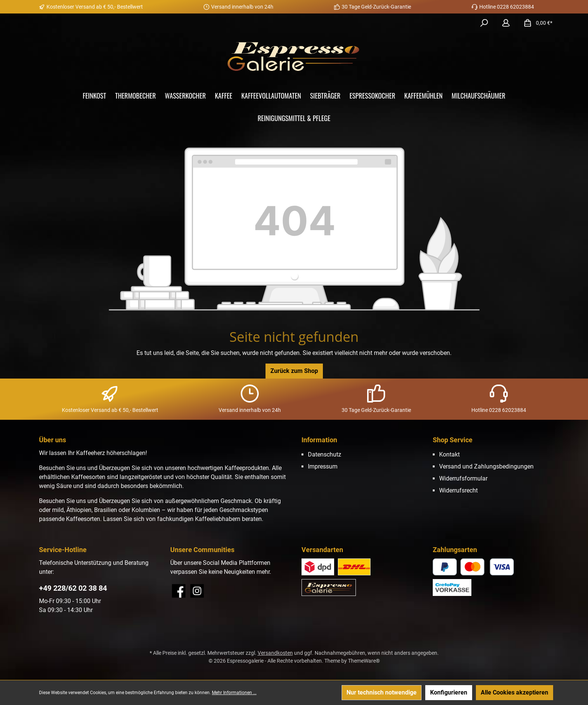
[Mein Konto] (506, 23)
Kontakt (449, 454)
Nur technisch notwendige (382, 692)
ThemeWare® (364, 661)
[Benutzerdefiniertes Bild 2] (318, 567)
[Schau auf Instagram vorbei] (197, 591)
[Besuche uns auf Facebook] (179, 591)
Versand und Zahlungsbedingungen (486, 466)
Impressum (323, 466)
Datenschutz (325, 454)
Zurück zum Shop (294, 371)
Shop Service (453, 440)
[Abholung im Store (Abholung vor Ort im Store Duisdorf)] (329, 587)
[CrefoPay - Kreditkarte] (487, 567)
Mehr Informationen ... (234, 693)
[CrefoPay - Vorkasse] (452, 587)
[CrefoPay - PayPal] (445, 567)
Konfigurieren (449, 692)
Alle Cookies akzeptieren (514, 692)
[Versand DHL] (354, 567)
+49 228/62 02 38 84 (73, 588)
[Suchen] (484, 23)
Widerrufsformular (463, 478)
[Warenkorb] (536, 23)
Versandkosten (275, 653)
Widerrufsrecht (458, 490)
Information (319, 440)
